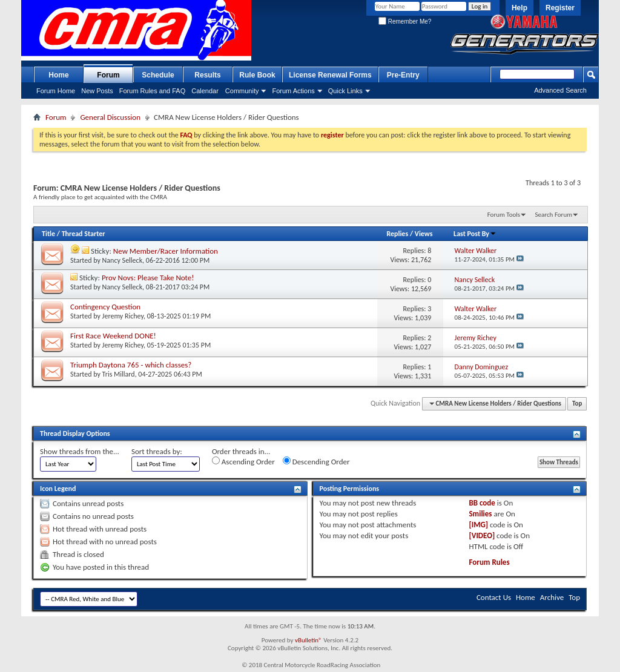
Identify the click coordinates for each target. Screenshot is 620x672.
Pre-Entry (403, 75)
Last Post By (475, 234)
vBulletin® (308, 640)
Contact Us (494, 597)
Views (424, 234)
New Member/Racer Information (166, 251)
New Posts (97, 91)
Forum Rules (489, 562)
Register (560, 8)
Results (207, 75)
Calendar (205, 91)
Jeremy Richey (123, 316)
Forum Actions (293, 91)
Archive (552, 597)
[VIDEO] (482, 535)
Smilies (480, 514)
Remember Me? (405, 21)
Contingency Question (105, 307)
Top (577, 404)
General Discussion (110, 117)
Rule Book (257, 75)
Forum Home (56, 91)
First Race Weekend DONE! (113, 336)
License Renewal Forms (330, 75)
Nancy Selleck (123, 260)
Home (58, 75)
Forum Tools (504, 215)
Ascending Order (243, 461)
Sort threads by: (157, 451)
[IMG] (478, 525)
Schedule (158, 75)
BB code (482, 503)
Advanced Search (560, 90)
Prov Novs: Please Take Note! (148, 278)
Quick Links (345, 91)
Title (48, 234)
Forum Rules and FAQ (152, 91)
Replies (397, 234)
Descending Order (316, 461)
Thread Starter (84, 234)
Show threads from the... (80, 451)
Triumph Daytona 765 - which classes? (131, 365)
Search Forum (554, 215)
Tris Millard (119, 374)
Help (519, 8)
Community (242, 91)
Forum (108, 75)
